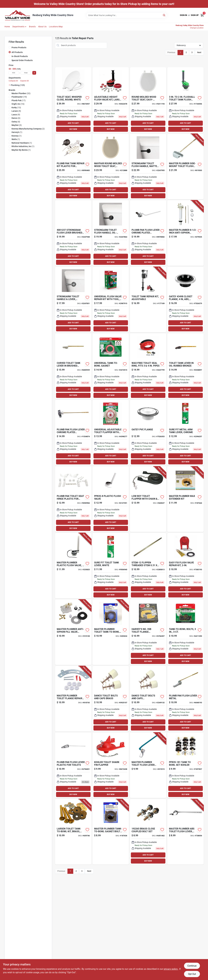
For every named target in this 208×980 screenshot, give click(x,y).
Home (7, 27)
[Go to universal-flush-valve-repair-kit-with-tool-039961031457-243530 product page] (111, 300)
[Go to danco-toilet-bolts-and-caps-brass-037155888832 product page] (111, 699)
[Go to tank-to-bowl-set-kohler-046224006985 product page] (185, 765)
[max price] (26, 73)
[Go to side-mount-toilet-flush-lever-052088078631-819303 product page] (185, 167)
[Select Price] (34, 73)
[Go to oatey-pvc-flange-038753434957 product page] (148, 433)
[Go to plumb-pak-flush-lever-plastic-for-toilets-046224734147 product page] (73, 765)
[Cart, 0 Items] (202, 15)
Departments (18, 27)
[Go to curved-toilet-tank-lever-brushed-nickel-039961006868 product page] (73, 366)
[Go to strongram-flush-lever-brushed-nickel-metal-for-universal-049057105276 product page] (73, 233)
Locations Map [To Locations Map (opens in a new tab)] (56, 27)
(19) (19, 97)
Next (199, 52)
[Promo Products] (10, 47)
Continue (192, 966)
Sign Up (195, 15)
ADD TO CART (73, 123)
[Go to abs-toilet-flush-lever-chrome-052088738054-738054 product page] (185, 832)
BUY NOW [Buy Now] (73, 129)
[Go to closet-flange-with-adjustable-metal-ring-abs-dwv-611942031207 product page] (185, 300)
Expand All (25, 81)
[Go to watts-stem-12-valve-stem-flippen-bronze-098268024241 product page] (148, 566)
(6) (16, 118)
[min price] (14, 73)
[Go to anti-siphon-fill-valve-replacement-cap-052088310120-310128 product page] (73, 632)
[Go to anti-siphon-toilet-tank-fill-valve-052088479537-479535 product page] (185, 233)
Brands (32, 27)
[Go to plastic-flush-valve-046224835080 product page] (111, 499)
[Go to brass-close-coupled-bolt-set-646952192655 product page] (148, 832)
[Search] (164, 15)
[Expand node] (10, 85)
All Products (17, 52)
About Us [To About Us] (42, 27)
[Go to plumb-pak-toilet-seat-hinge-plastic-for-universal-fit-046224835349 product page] (73, 499)
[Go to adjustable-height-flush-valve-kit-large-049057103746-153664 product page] (111, 100)
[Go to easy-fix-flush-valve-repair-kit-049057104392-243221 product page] (185, 566)
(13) (16, 108)
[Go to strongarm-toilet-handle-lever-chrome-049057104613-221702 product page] (73, 300)
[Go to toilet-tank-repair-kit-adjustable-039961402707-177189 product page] (148, 300)
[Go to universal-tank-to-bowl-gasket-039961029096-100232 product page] (111, 366)
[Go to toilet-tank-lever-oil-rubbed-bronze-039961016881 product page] (185, 366)
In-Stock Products (20, 56)
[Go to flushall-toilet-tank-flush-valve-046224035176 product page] (185, 100)
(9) (16, 111)
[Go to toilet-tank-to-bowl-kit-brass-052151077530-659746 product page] (73, 832)
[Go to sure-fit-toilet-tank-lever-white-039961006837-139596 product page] (111, 566)
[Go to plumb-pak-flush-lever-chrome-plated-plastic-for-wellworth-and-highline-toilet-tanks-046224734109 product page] (148, 233)
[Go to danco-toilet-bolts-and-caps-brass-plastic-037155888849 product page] (148, 699)
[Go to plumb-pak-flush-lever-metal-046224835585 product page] (185, 699)
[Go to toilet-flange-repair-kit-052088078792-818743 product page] (73, 699)
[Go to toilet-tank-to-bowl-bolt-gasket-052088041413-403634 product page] (111, 632)
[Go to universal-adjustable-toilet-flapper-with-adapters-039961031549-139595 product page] (111, 433)
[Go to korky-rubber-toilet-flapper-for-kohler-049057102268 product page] (111, 765)
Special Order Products (22, 60)
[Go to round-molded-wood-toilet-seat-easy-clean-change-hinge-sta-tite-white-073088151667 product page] (148, 100)
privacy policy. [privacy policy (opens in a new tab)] (171, 969)
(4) (16, 122)
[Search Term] (127, 15)
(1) (17, 132)
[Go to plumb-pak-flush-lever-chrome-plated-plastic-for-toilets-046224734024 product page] (73, 433)
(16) (18, 104)
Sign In (183, 15)
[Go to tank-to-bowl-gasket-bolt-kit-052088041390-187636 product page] (111, 832)
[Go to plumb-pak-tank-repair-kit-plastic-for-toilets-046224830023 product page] (73, 167)
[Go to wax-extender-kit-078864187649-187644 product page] (185, 499)
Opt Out (192, 974)
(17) (19, 100)
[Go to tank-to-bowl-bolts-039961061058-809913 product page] (185, 632)
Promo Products (19, 47)
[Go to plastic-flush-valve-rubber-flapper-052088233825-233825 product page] (73, 566)
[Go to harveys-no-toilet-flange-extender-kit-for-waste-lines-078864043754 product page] (148, 632)
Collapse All (13, 81)
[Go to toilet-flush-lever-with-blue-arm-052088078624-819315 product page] (148, 765)
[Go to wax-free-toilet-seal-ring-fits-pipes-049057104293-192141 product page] (148, 366)
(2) (28, 129)
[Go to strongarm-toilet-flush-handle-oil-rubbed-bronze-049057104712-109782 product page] (111, 233)
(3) (17, 125)
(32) (21, 93)
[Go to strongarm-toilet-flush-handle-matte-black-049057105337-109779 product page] (148, 167)
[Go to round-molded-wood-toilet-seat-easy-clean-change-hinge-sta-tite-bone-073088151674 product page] (111, 167)
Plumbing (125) (18, 85)
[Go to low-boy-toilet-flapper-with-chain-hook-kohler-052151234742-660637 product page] (148, 499)
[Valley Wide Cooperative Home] (17, 15)
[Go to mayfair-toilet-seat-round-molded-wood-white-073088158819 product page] (73, 100)
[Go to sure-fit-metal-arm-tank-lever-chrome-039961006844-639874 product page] (185, 433)
